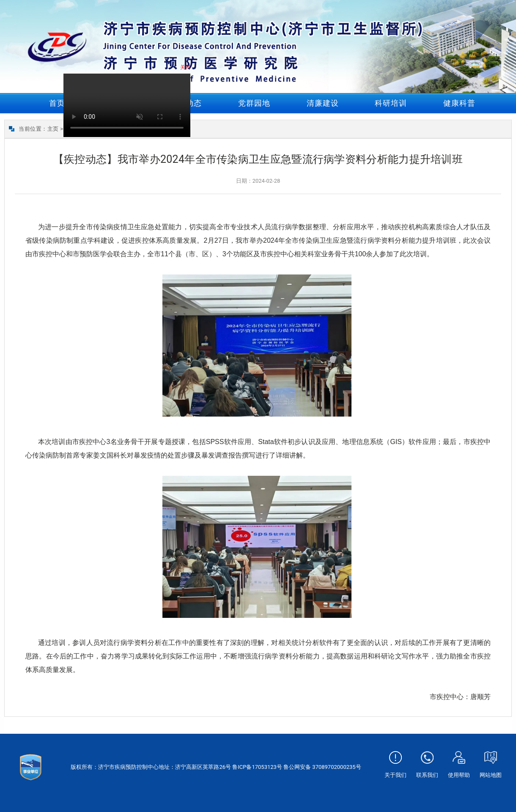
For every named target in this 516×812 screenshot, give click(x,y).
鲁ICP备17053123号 (257, 767)
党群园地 (254, 103)
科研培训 (391, 103)
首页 (57, 103)
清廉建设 (323, 103)
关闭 (187, 69)
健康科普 (459, 103)
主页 (53, 129)
